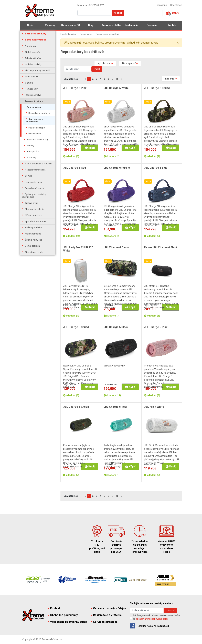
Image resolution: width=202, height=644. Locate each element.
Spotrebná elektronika (36, 221)
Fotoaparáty (33, 152)
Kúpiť (90, 148)
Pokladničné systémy (35, 188)
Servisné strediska (104, 622)
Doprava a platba (111, 25)
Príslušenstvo (35, 134)
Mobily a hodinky (33, 64)
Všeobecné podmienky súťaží (68, 622)
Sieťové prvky (31, 203)
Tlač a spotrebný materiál (37, 70)
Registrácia (176, 5)
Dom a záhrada (32, 246)
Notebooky (30, 46)
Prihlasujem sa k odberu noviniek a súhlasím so (156, 617)
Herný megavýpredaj (36, 40)
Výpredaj (50, 25)
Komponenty (31, 89)
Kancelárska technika (35, 170)
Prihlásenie (162, 5)
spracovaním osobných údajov (152, 619)
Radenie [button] (170, 79)
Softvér (29, 176)
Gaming (29, 83)
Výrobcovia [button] (104, 63)
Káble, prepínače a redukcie (39, 164)
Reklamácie (131, 25)
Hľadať (118, 13)
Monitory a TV (32, 77)
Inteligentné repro (37, 128)
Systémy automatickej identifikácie (34, 195)
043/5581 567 (96, 5)
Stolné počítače (33, 52)
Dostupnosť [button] (129, 63)
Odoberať (170, 611)
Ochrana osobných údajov (109, 608)
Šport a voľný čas (34, 240)
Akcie (30, 25)
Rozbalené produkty (35, 34)
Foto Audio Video (34, 101)
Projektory (32, 157)
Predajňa (152, 25)
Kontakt (172, 25)
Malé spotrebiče (33, 234)
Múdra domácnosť (34, 215)
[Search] (78, 69)
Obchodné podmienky (63, 615)
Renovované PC (71, 25)
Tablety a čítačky (33, 58)
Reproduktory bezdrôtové (34, 120)
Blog (91, 25)
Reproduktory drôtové (39, 113)
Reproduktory (34, 107)
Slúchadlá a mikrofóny (38, 140)
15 (117, 79)
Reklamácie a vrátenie (106, 615)
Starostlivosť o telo (34, 252)
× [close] (178, 43)
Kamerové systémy (34, 182)
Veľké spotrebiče (33, 227)
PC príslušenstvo (33, 95)
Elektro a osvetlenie (34, 209)
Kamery (30, 146)
